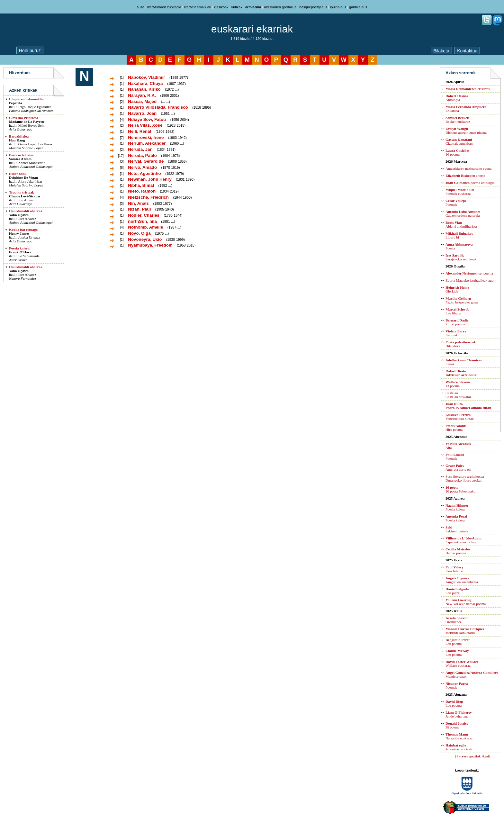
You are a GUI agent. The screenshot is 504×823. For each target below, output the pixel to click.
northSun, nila (142, 221)
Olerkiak (457, 289)
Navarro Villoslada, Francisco (158, 107)
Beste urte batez (21, 155)
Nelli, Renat (140, 131)
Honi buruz (30, 50)
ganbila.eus (358, 7)
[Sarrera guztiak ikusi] (473, 756)
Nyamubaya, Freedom (150, 245)
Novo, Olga (139, 233)
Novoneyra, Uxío (145, 239)
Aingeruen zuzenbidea (462, 580)
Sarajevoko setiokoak (461, 257)
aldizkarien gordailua (280, 7)
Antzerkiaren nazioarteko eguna (468, 168)
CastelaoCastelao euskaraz (459, 395)
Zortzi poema (457, 322)
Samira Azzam (20, 159)
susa (141, 7)
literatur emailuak (198, 7)
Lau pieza (457, 591)
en (468, 89)
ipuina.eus (338, 7)
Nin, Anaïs (138, 203)
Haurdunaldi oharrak (26, 211)
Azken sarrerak (461, 73)
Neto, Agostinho (144, 173)
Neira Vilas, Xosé (145, 125)
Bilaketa (441, 51)
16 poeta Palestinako (460, 489)
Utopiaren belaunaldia (26, 99)
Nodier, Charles (144, 215)
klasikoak (221, 7)
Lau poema (458, 642)
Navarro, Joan (142, 113)
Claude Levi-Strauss (25, 196)
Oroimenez (457, 620)
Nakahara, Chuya (145, 83)
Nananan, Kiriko (144, 89)
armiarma (253, 7)
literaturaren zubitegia (164, 7)
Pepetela (16, 103)
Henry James (19, 233)
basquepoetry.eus (313, 7)
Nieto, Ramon (142, 191)
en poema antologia (470, 183)
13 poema (458, 384)
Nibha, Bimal (141, 185)
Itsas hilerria (455, 569)
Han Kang (17, 140)
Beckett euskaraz (458, 120)
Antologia (457, 98)
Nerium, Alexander (147, 143)
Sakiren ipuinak (457, 529)
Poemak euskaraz (460, 192)
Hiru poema (456, 428)
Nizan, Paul (139, 209)
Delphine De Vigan (23, 177)
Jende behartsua (459, 714)
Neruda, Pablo (142, 155)
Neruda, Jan (140, 149)
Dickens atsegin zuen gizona (466, 131)
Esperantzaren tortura (464, 540)
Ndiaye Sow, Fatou (147, 119)
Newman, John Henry (150, 179)
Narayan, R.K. (142, 95)
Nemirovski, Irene (146, 137)
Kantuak (456, 333)
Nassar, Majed (142, 101)
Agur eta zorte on (458, 467)
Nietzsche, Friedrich (148, 197)
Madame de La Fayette (27, 122)
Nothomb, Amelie (145, 227)
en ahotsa (465, 176)
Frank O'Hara (20, 252)
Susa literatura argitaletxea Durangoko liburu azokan (465, 478)
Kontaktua (467, 51)
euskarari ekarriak (252, 29)
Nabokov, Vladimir (146, 77)
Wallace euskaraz (462, 664)
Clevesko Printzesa (24, 118)
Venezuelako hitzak (460, 417)
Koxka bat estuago (23, 230)
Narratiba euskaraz (459, 736)
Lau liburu (457, 311)
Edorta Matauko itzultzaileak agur (470, 280)
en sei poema (469, 273)
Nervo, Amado (142, 167)
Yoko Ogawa (19, 215)
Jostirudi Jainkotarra (465, 631)
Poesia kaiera (19, 248)
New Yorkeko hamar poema (466, 602)
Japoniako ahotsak (459, 747)
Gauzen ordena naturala (463, 213)
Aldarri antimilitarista (461, 224)
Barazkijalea (19, 136)
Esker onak (18, 174)
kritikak (237, 7)
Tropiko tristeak (22, 192)
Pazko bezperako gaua (462, 300)
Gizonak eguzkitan (459, 141)
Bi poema (457, 725)
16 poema (457, 152)
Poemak (456, 203)
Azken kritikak (23, 90)
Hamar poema (458, 551)
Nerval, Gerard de (146, 161)
